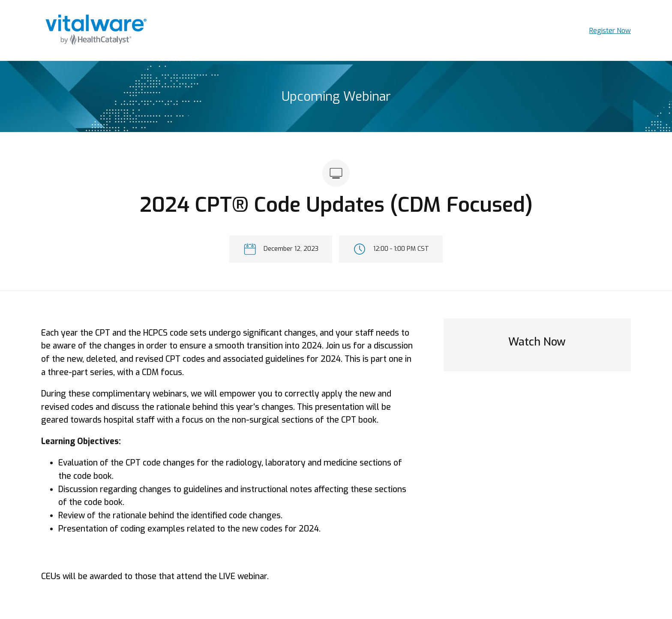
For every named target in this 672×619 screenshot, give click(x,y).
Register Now (610, 31)
